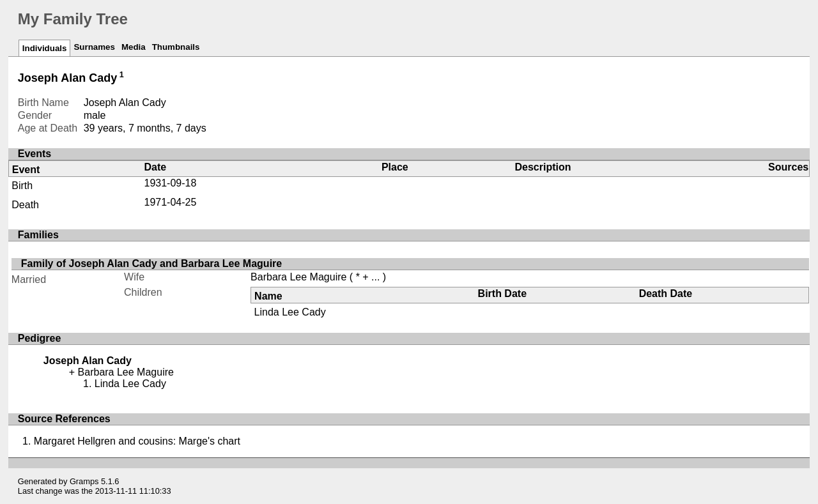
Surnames (94, 47)
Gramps (84, 481)
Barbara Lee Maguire (298, 277)
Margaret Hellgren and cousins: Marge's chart (137, 441)
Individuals (45, 48)
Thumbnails (176, 47)
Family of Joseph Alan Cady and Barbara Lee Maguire (151, 263)
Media (134, 47)
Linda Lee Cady (290, 312)
